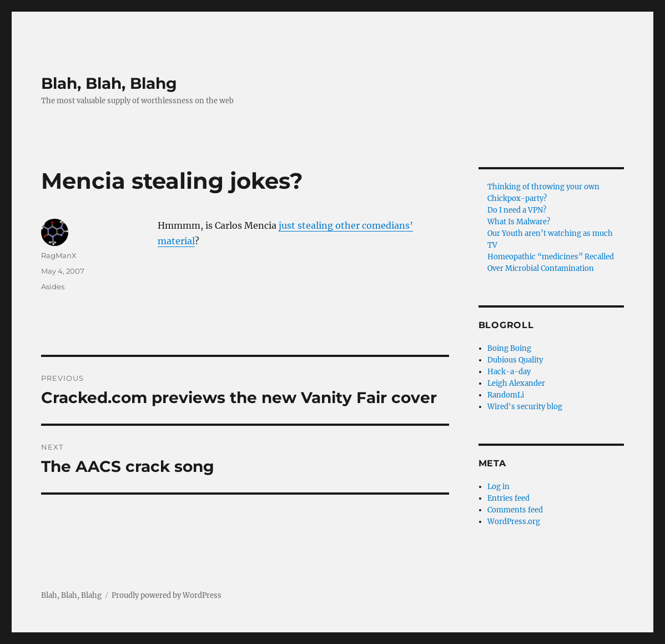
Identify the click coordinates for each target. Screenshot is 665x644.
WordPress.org (514, 522)
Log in (498, 487)
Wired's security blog (525, 407)
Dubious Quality (515, 360)
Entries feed (508, 498)
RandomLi (506, 395)
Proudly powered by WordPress (167, 595)
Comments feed (515, 510)
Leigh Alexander (516, 383)
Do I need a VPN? (517, 210)
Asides (53, 286)
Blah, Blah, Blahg (109, 83)
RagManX (59, 255)
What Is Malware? (519, 222)
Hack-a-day (509, 372)
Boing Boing (509, 348)
